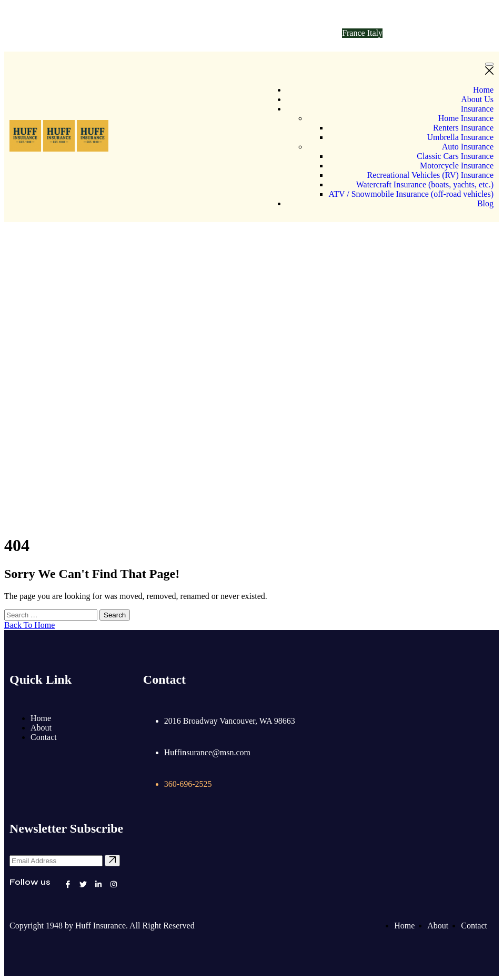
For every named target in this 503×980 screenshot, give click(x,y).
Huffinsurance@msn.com (79, 33)
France (355, 33)
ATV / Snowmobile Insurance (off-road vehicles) (411, 194)
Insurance (477, 109)
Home (483, 90)
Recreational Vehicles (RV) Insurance (430, 175)
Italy (375, 33)
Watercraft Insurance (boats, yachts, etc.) (425, 184)
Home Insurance (466, 118)
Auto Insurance (468, 147)
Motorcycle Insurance (457, 166)
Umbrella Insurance (460, 137)
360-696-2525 (207, 33)
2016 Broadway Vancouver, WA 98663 (230, 721)
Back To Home (29, 625)
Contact (44, 737)
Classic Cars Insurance (455, 156)
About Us (477, 99)
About (41, 728)
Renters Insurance (463, 128)
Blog (485, 203)
